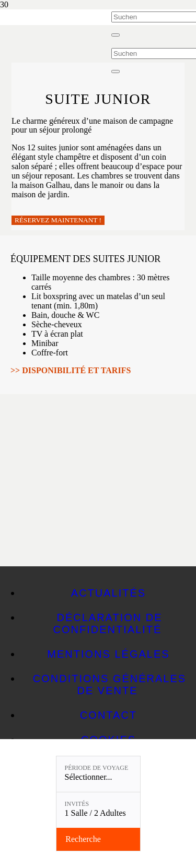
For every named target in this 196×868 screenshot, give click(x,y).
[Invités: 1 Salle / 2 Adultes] (98, 810)
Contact (108, 715)
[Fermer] (116, 35)
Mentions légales (108, 654)
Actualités (108, 593)
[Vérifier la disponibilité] (98, 839)
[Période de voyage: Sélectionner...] (98, 774)
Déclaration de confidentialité (108, 623)
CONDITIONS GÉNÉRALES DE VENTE (109, 685)
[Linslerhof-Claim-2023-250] (56, 38)
